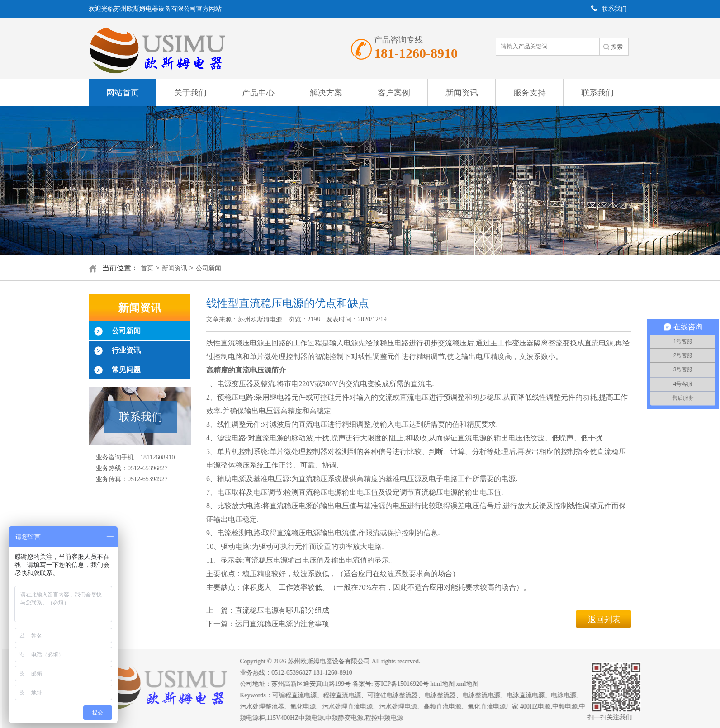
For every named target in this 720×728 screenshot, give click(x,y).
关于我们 (190, 93)
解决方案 (326, 93)
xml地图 (473, 684)
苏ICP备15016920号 (407, 684)
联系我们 (597, 93)
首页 (147, 268)
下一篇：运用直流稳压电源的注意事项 (268, 624)
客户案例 (394, 93)
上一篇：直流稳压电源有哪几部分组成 (268, 610)
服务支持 (530, 93)
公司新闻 (208, 268)
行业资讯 (126, 350)
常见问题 (126, 370)
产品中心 (258, 93)
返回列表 (604, 619)
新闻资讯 (462, 93)
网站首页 (123, 93)
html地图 (448, 684)
